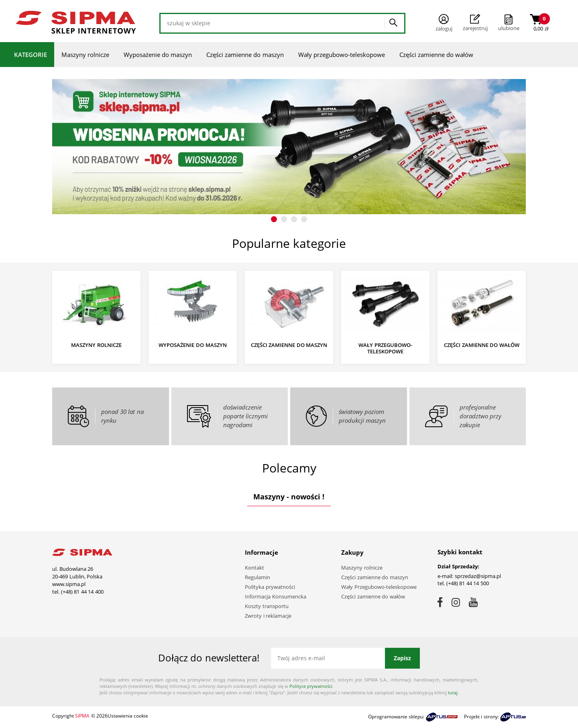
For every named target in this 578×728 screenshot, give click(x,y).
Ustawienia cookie (128, 716)
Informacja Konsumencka (276, 596)
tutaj (453, 693)
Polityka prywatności (270, 587)
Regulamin (257, 577)
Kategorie (31, 55)
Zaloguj (444, 23)
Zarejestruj (475, 23)
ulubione (509, 28)
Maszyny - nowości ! (289, 497)
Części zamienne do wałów (437, 55)
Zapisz (402, 658)
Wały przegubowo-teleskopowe (342, 55)
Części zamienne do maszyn (245, 55)
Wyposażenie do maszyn (158, 55)
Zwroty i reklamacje (268, 616)
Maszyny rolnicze (85, 55)
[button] (274, 219)
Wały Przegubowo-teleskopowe (379, 587)
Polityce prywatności (311, 686)
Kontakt (254, 568)
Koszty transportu (267, 606)
